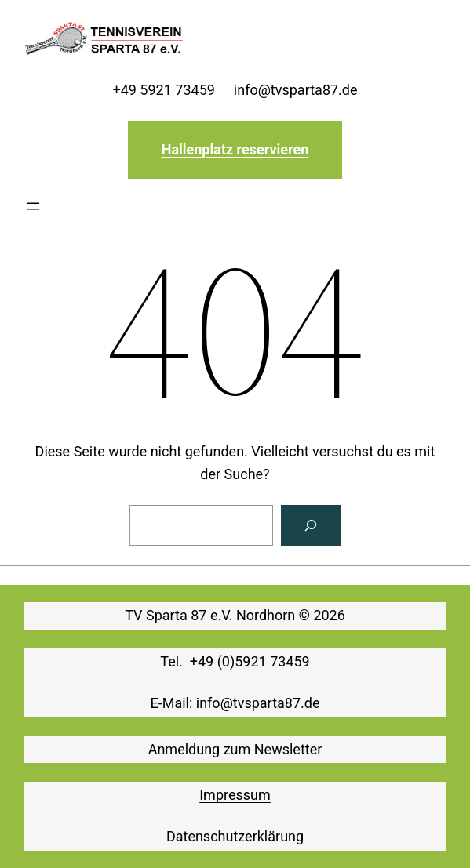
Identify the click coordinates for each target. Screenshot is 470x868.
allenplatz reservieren (240, 149)
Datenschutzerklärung (235, 836)
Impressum (235, 795)
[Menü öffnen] (33, 206)
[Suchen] (311, 525)
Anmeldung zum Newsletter (235, 749)
